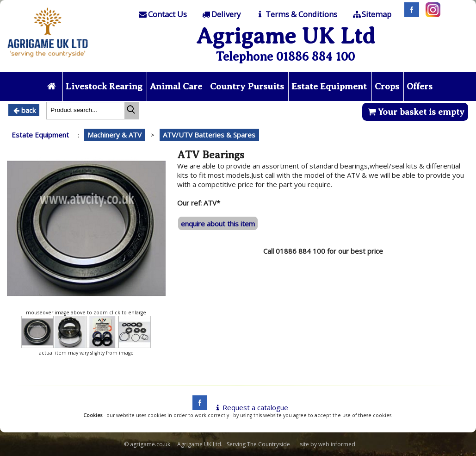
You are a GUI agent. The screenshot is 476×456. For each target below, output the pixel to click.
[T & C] (296, 14)
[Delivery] (221, 14)
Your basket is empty (415, 112)
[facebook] (198, 407)
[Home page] (48, 60)
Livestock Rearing (104, 86)
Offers (420, 86)
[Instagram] (431, 14)
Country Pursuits (247, 86)
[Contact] (162, 14)
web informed (337, 444)
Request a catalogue (250, 407)
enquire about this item (218, 224)
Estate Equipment (329, 86)
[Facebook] (409, 14)
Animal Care (176, 86)
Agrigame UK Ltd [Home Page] (286, 36)
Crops (387, 86)
